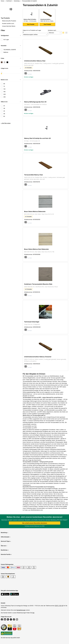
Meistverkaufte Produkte (9, 21)
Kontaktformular (21, 610)
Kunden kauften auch (8, 23)
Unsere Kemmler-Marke (9, 26)
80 (4, 116)
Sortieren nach (52, 30)
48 (4, 114)
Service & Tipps (6, 541)
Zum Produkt (31, 24)
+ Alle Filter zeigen (6, 123)
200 (5, 94)
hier (33, 613)
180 (4, 92)
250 (4, 97)
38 (4, 108)
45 (4, 111)
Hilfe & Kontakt (6, 537)
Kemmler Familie (6, 554)
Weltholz (6, 52)
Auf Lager (6, 40)
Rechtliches (5, 550)
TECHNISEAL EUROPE (10, 50)
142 (4, 89)
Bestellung (4, 532)
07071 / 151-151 (59, 606)
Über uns (4, 546)
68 (4, 84)
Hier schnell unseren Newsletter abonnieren (35, 523)
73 (4, 86)
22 (4, 106)
